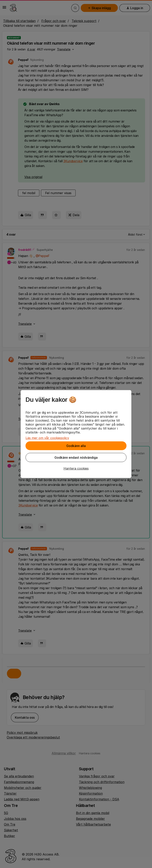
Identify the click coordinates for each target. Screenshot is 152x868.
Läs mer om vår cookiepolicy (47, 438)
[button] (76, 468)
